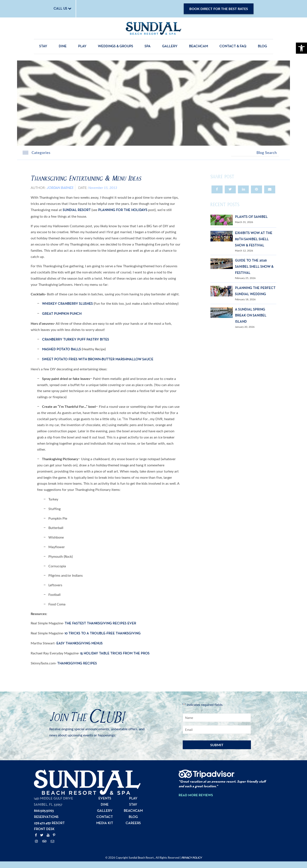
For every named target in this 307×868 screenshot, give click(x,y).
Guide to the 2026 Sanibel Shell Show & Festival (254, 267)
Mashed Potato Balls (61, 349)
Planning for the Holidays (123, 210)
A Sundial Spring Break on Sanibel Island (251, 316)
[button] (301, 48)
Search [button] (283, 153)
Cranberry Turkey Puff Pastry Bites (75, 340)
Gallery (170, 46)
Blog (262, 46)
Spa (148, 46)
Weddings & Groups (115, 46)
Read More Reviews (196, 795)
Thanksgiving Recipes (77, 664)
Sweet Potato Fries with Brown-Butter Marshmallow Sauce (98, 359)
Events (105, 799)
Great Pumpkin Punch (62, 314)
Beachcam (198, 46)
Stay (43, 46)
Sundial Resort (77, 210)
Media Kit (105, 823)
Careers (133, 823)
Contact (105, 817)
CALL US (62, 9)
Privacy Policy (191, 858)
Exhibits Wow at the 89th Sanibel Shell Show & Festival (254, 239)
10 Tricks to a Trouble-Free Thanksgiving (103, 634)
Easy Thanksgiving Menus (79, 644)
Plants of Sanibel (251, 217)
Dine (63, 46)
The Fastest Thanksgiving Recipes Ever (100, 624)
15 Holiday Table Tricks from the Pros (115, 654)
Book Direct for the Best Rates (219, 9)
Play (82, 46)
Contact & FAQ (233, 46)
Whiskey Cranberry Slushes (67, 304)
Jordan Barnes (60, 188)
